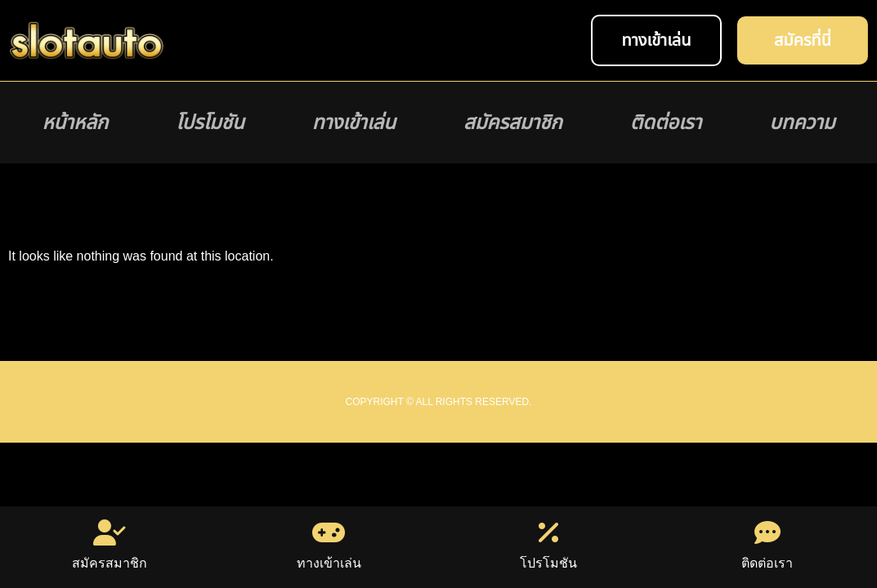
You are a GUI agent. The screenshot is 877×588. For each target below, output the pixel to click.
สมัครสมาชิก (513, 122)
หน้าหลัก (76, 122)
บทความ (802, 122)
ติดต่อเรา (666, 122)
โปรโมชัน (210, 122)
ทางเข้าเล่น (354, 122)
